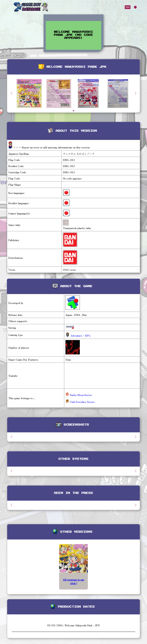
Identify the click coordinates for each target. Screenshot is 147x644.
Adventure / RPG (80, 335)
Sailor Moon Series (79, 395)
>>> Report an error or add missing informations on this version (51, 147)
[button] (136, 93)
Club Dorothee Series (80, 402)
